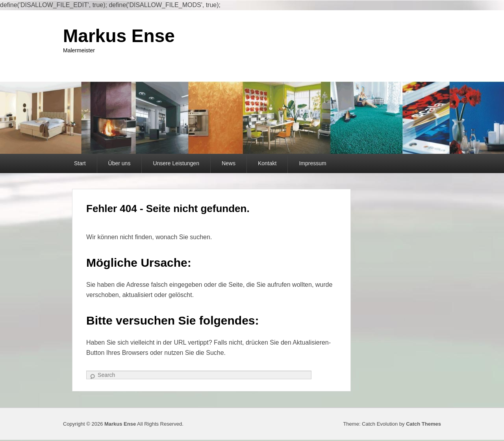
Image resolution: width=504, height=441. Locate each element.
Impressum (312, 163)
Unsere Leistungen (176, 163)
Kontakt (267, 163)
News (229, 163)
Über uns (120, 163)
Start (80, 163)
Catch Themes (423, 424)
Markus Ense (119, 36)
